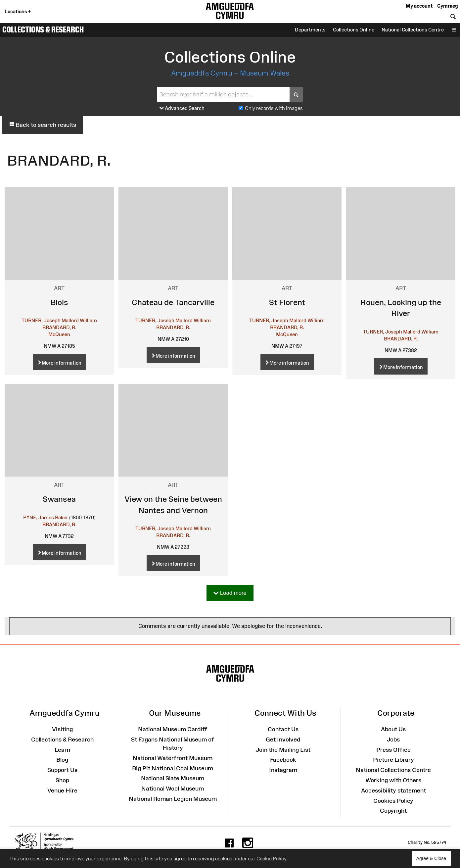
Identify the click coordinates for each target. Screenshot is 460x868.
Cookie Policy (272, 859)
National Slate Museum (173, 778)
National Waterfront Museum (173, 758)
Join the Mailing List (283, 750)
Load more (230, 593)
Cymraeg (447, 6)
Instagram (283, 770)
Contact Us (283, 729)
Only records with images (274, 108)
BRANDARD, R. (59, 327)
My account (419, 6)
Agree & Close (434, 861)
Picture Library (393, 760)
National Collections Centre (413, 30)
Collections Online (354, 30)
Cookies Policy (393, 801)
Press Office (393, 750)
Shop (62, 780)
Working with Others (393, 780)
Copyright (393, 811)
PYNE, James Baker (46, 517)
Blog (62, 760)
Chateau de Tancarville (173, 302)
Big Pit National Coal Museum (173, 768)
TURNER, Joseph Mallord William (59, 320)
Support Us (62, 770)
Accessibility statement (393, 791)
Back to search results (43, 125)
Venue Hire (62, 791)
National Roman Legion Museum (173, 799)
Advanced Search (182, 108)
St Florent (287, 302)
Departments (310, 30)
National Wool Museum (173, 789)
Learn (62, 750)
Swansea (59, 499)
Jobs (393, 740)
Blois (59, 302)
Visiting (62, 729)
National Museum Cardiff (173, 729)
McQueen (59, 334)
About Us (393, 729)
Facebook (283, 760)
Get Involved (283, 740)
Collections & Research (43, 29)
